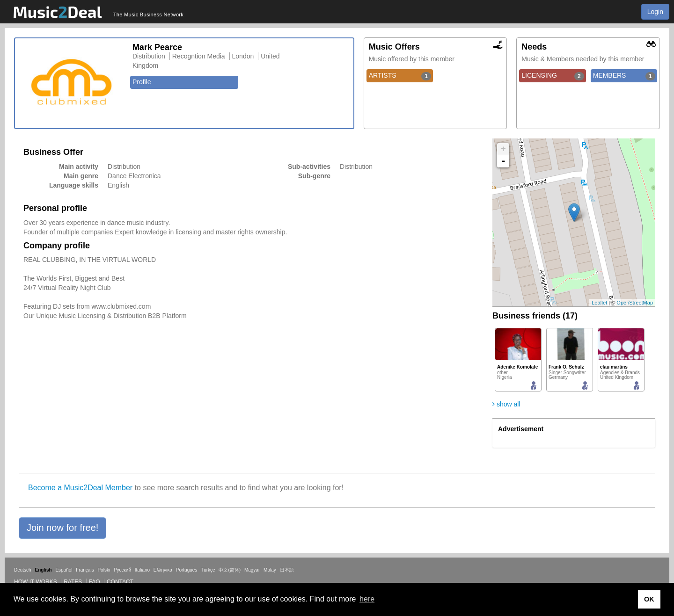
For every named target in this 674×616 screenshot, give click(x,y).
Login (655, 12)
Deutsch (23, 570)
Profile (142, 82)
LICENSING (553, 76)
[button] (62, 528)
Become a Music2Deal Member (80, 488)
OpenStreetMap (635, 303)
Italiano (142, 570)
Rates (73, 582)
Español (64, 570)
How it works (36, 582)
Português (187, 570)
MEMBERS (624, 76)
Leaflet (599, 303)
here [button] (367, 599)
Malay (270, 570)
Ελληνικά (163, 570)
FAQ (95, 582)
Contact (120, 582)
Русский (122, 570)
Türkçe (208, 570)
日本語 (287, 570)
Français (85, 570)
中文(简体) (230, 570)
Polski (104, 570)
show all (506, 404)
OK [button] (649, 599)
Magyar (252, 570)
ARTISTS (400, 76)
